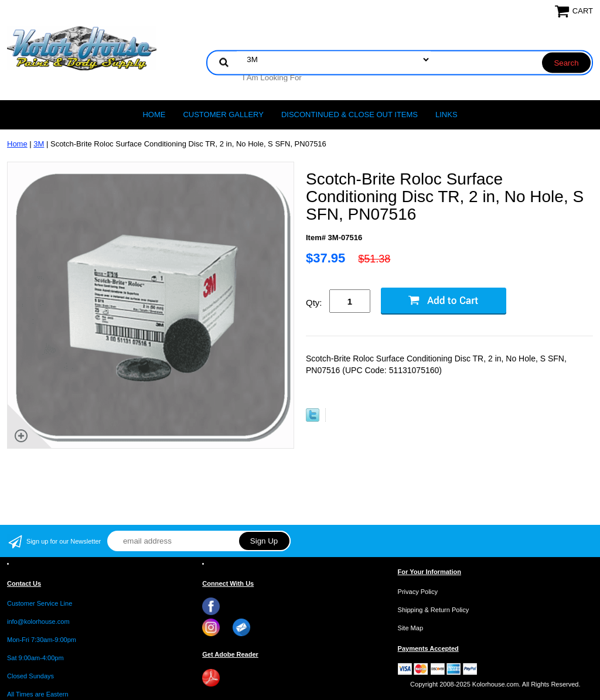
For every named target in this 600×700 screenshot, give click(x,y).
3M (39, 144)
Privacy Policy (418, 592)
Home (154, 115)
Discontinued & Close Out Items (350, 115)
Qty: (314, 303)
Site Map (410, 628)
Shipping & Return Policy (434, 610)
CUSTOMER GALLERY (223, 115)
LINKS (446, 115)
